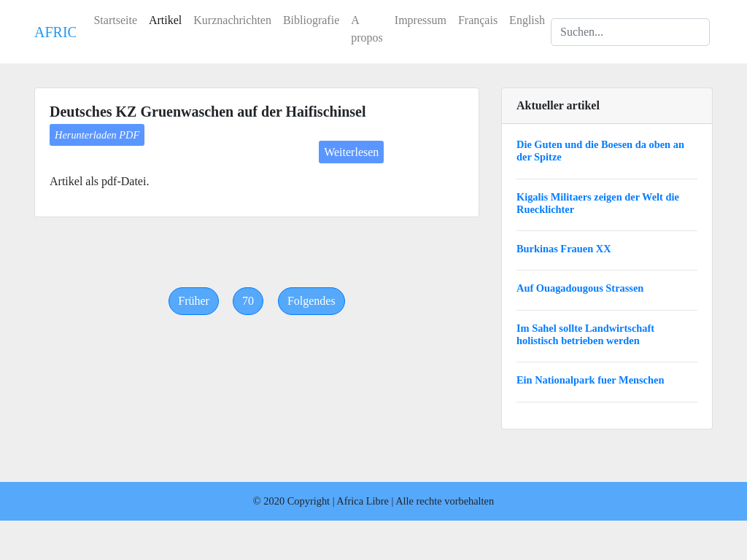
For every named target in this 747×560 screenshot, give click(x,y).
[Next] (311, 301)
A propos (367, 29)
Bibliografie (311, 20)
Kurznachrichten (232, 20)
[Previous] (194, 301)
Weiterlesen (351, 152)
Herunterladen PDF (97, 135)
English (527, 20)
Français (478, 20)
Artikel (165, 20)
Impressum (421, 20)
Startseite (115, 20)
